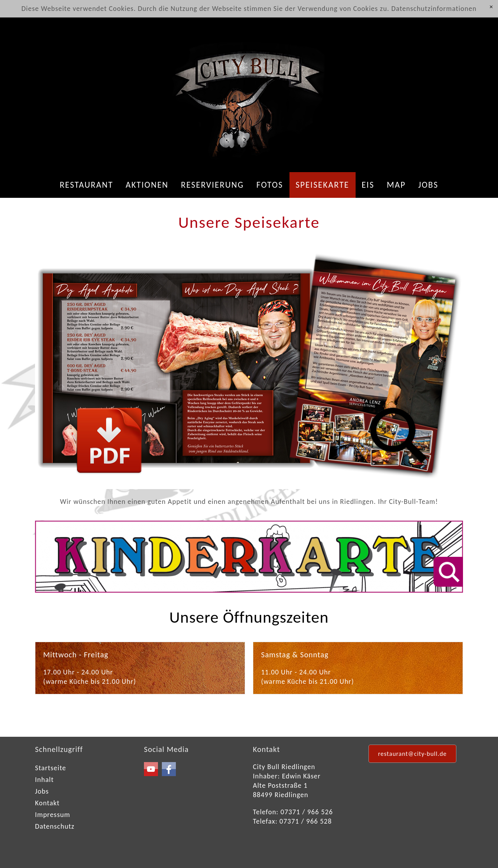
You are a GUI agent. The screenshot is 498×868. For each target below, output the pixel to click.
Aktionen (147, 185)
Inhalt (44, 780)
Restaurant (86, 185)
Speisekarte (323, 185)
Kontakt (47, 803)
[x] (491, 7)
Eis (368, 185)
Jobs (428, 185)
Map (396, 185)
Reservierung (212, 185)
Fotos (270, 185)
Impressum (53, 815)
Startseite (51, 768)
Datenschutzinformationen (434, 9)
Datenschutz (55, 826)
